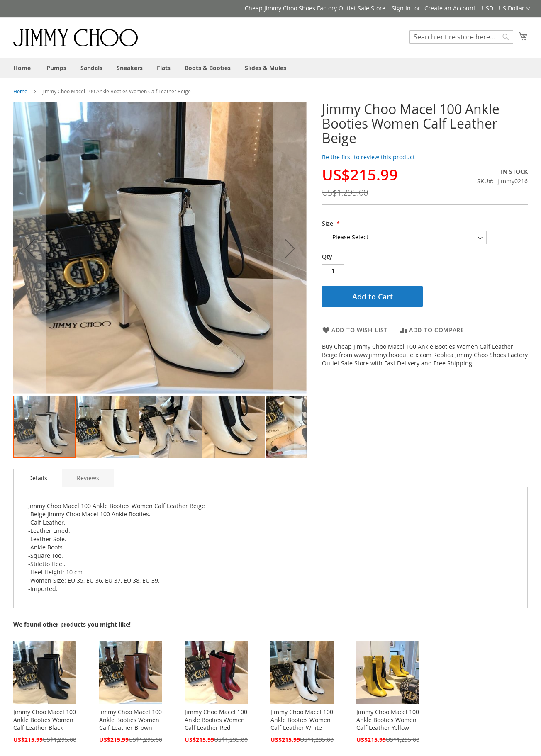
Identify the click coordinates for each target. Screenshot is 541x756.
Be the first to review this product (368, 157)
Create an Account (450, 8)
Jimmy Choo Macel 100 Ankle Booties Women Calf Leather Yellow (388, 720)
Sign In (401, 8)
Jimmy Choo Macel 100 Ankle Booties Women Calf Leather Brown (130, 720)
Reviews (88, 478)
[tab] (38, 478)
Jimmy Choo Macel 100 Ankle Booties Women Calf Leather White (302, 720)
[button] (506, 9)
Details (38, 478)
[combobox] (461, 37)
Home (20, 91)
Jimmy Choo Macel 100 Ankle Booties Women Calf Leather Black (45, 720)
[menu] (270, 68)
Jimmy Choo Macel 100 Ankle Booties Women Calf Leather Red (216, 720)
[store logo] (76, 37)
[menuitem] (22, 68)
